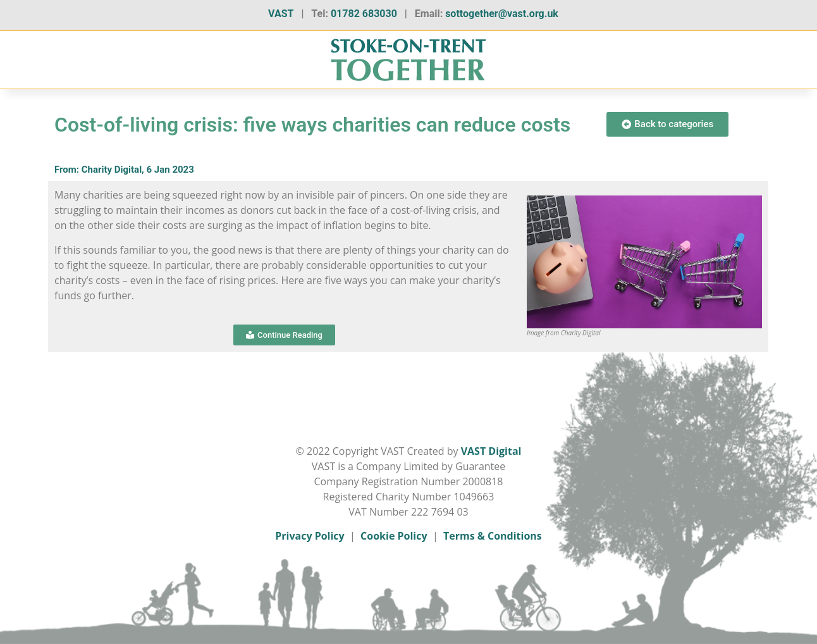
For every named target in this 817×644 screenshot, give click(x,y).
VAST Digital (491, 451)
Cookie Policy (394, 536)
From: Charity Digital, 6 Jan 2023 (124, 170)
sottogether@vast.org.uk (502, 14)
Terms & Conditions (493, 536)
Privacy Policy (310, 536)
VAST (281, 14)
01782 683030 (364, 14)
